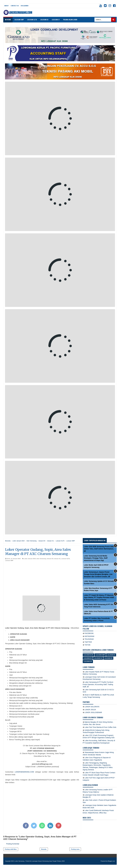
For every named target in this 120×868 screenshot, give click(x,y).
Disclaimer (25, 6)
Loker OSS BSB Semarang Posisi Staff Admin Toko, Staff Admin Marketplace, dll (99, 549)
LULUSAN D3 (44, 20)
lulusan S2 (108, 658)
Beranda (44, 849)
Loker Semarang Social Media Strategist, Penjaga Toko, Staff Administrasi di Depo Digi (96, 558)
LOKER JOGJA (90, 710)
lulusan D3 (50, 559)
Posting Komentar (13, 844)
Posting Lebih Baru (11, 849)
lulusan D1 (111, 655)
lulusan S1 (57, 559)
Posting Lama (75, 849)
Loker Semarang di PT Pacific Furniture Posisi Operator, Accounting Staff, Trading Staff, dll (98, 684)
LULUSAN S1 (56, 20)
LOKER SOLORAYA (92, 707)
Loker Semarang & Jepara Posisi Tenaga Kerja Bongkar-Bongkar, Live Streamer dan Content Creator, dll (98, 574)
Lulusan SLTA (66, 559)
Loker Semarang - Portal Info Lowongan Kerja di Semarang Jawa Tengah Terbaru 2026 (40, 861)
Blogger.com (111, 861)
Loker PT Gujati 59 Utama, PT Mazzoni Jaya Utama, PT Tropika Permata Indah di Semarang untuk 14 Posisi (99, 597)
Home (8, 20)
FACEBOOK (89, 633)
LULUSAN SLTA (32, 20)
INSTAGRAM (89, 636)
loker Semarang (41, 559)
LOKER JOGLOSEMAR (93, 712)
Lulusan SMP (9, 560)
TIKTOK (88, 645)
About (7, 6)
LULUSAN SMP (19, 20)
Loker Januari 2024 (30, 559)
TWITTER (88, 642)
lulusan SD (88, 661)
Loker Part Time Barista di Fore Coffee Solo (100, 727)
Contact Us (15, 6)
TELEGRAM (89, 639)
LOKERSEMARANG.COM (24, 772)
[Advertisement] (42, 579)
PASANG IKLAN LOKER (70, 20)
